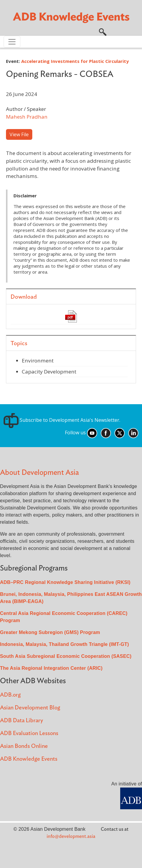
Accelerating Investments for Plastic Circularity (75, 61)
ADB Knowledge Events (29, 759)
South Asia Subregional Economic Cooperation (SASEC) (66, 656)
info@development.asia (71, 836)
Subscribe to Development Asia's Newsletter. (62, 420)
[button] (103, 31)
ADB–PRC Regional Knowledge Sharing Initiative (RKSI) (65, 582)
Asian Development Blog (30, 708)
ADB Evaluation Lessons (29, 733)
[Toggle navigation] (12, 42)
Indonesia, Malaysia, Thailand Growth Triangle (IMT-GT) (64, 644)
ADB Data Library (22, 721)
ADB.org (10, 695)
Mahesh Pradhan (27, 117)
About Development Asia (39, 473)
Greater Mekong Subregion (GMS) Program (50, 632)
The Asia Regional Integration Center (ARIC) (51, 668)
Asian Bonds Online (24, 746)
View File (19, 134)
